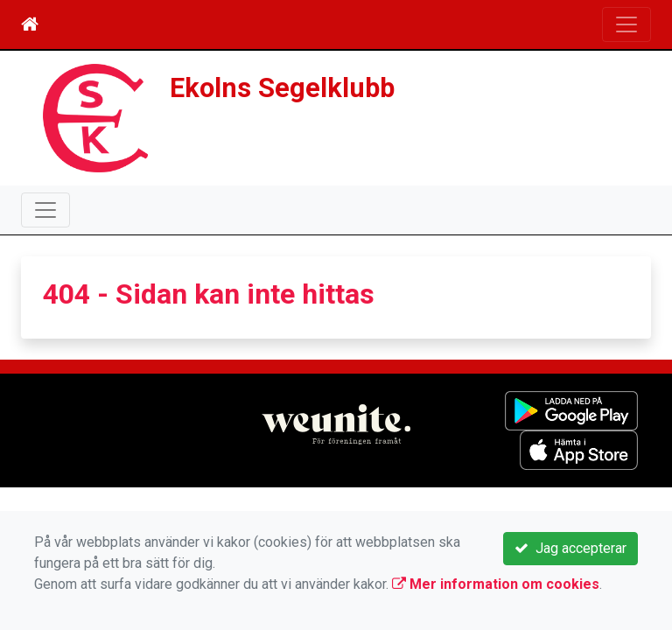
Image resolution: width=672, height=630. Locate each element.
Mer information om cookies (496, 584)
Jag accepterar (570, 548)
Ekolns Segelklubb (282, 88)
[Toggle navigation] (626, 24)
